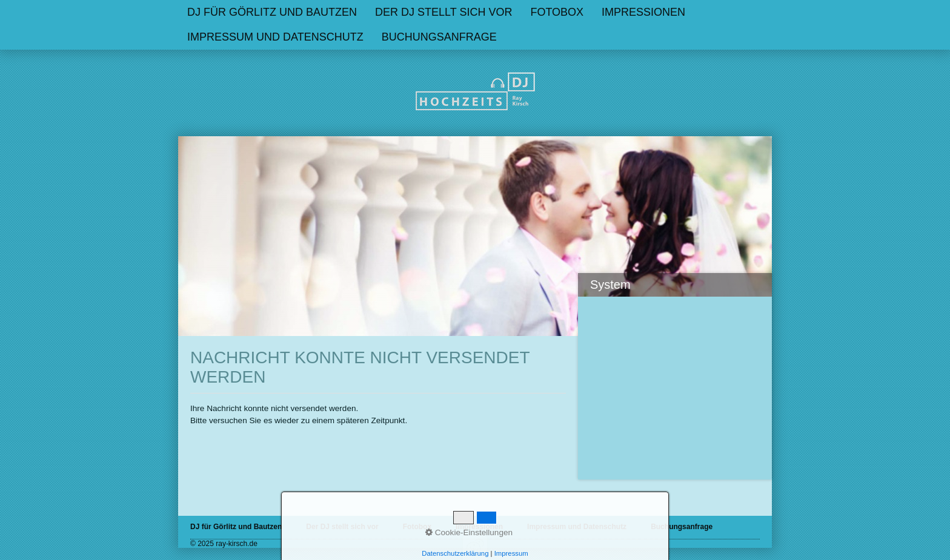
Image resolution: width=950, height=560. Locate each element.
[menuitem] (272, 12)
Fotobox (557, 12)
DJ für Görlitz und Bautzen (272, 12)
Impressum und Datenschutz (275, 37)
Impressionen (643, 12)
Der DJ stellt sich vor (443, 12)
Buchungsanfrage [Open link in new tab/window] (439, 37)
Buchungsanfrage (682, 527)
